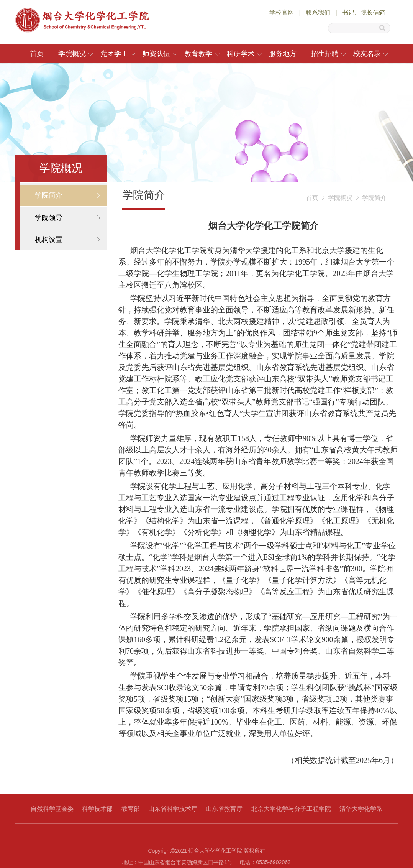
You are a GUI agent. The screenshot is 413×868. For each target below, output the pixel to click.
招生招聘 (325, 54)
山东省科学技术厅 (173, 809)
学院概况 (72, 54)
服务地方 (283, 54)
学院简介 (374, 198)
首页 (37, 54)
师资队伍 (156, 54)
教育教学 (198, 54)
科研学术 (241, 54)
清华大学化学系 (361, 809)
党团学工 (114, 54)
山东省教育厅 (224, 809)
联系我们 (318, 12)
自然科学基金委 (52, 809)
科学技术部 (97, 809)
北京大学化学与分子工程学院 (291, 809)
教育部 (131, 809)
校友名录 (367, 54)
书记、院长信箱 (364, 12)
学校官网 (282, 12)
